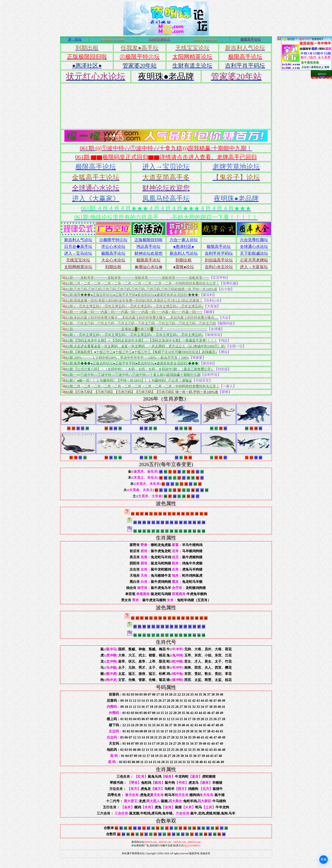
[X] (279, 38)
